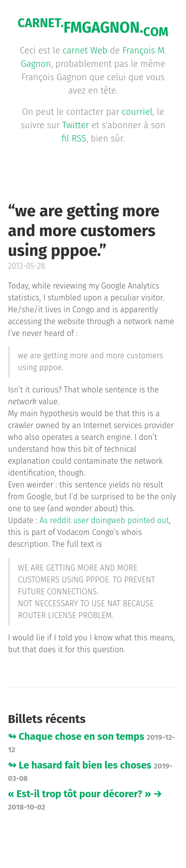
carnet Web (85, 50)
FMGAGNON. (93, 28)
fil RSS (74, 139)
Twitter (75, 125)
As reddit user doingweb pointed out (104, 520)
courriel (137, 112)
